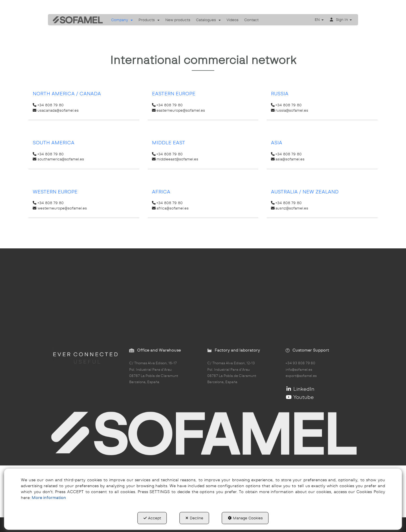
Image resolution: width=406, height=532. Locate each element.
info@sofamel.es (299, 370)
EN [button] (319, 19)
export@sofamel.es (301, 376)
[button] (76, 20)
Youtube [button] (300, 397)
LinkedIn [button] (300, 389)
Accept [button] (152, 518)
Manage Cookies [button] (245, 518)
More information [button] (49, 498)
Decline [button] (194, 518)
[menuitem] (122, 20)
